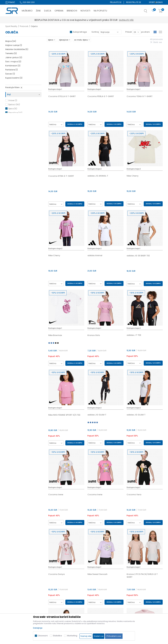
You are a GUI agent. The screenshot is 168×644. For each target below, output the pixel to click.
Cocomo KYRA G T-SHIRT (61, 176)
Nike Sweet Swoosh (97, 574)
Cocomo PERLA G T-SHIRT (101, 96)
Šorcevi (10, 74)
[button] (149, 12)
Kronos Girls (94, 335)
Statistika (57, 636)
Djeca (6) (13, 109)
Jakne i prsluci (14, 57)
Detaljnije (38, 628)
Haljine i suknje (14, 45)
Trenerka (11, 53)
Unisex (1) (13, 100)
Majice (11, 41)
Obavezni (43, 636)
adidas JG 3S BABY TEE (138, 256)
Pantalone (12, 70)
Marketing (72, 636)
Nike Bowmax (55, 335)
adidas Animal (95, 256)
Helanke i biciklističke (17, 49)
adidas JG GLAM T (97, 415)
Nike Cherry (133, 176)
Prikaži (129, 32)
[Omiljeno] (153, 11)
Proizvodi (24, 26)
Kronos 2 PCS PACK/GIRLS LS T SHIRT (142, 576)
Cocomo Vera (134, 495)
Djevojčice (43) (15, 113)
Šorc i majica (13, 62)
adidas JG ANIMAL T (98, 176)
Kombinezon (13, 66)
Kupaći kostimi (14, 78)
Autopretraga (80, 32)
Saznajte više (99, 20)
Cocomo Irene (56, 495)
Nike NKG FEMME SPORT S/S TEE (64, 415)
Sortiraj (95, 32)
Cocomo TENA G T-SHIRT (140, 96)
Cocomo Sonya (56, 574)
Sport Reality (11, 26)
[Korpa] (160, 11)
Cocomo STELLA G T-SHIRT (62, 96)
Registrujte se (134, 2)
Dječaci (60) (14, 104)
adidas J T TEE (134, 335)
